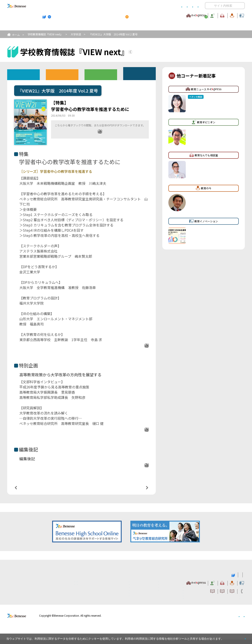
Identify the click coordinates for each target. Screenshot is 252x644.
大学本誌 (76, 34)
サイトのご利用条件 (89, 6)
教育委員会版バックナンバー (101, 74)
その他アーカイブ (140, 73)
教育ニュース (99, 15)
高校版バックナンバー (62, 74)
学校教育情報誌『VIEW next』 (48, 26)
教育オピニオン (138, 15)
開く (208, 6)
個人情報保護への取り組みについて (207, 620)
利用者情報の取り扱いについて (156, 6)
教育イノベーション (231, 15)
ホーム (16, 35)
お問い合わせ (190, 6)
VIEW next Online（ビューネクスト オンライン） (25, 579)
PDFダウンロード (132, 347)
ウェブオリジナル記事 (23, 74)
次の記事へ (136, 492)
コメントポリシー (119, 6)
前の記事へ (27, 492)
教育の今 (202, 15)
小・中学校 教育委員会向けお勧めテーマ (203, 26)
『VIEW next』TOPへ (156, 53)
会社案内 (240, 620)
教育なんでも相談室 (172, 15)
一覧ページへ (81, 492)
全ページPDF (103, 138)
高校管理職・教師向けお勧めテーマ (124, 26)
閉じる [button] (238, 637)
